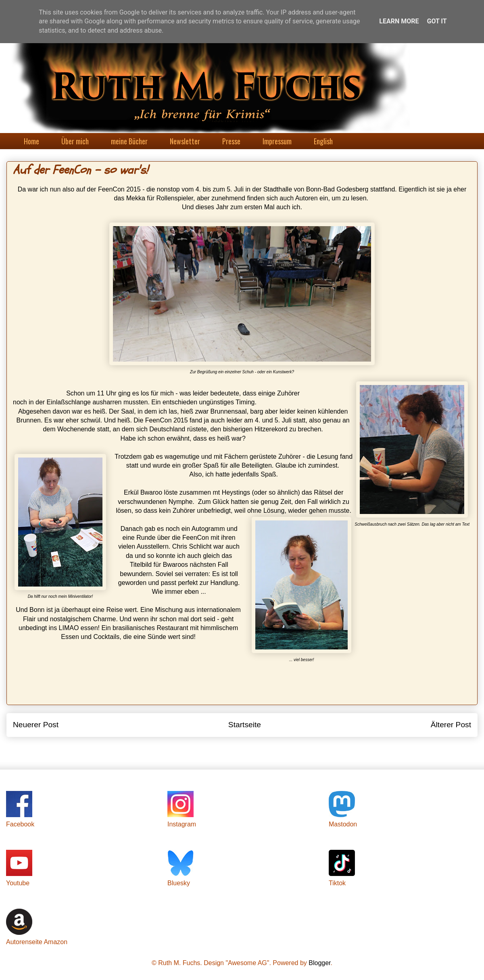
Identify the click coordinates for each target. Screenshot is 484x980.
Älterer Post (451, 725)
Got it (437, 21)
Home (31, 141)
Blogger (319, 963)
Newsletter (185, 141)
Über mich (75, 141)
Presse (231, 141)
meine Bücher (129, 141)
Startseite (245, 725)
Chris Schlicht (192, 546)
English (323, 141)
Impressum (277, 141)
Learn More (399, 21)
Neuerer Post (36, 725)
